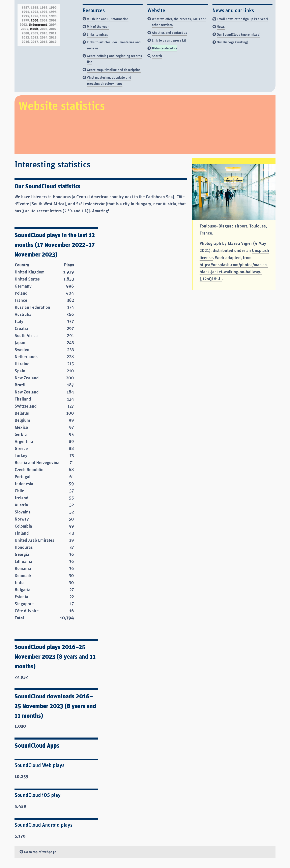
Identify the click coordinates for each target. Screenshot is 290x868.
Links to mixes (97, 34)
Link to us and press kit (169, 40)
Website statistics (165, 48)
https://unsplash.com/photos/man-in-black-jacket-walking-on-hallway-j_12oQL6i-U (234, 272)
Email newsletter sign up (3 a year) (242, 19)
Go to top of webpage (38, 852)
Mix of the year (98, 26)
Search (157, 56)
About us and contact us (169, 32)
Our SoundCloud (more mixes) (239, 34)
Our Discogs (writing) (232, 42)
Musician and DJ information (108, 19)
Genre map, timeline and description (114, 70)
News (221, 26)
